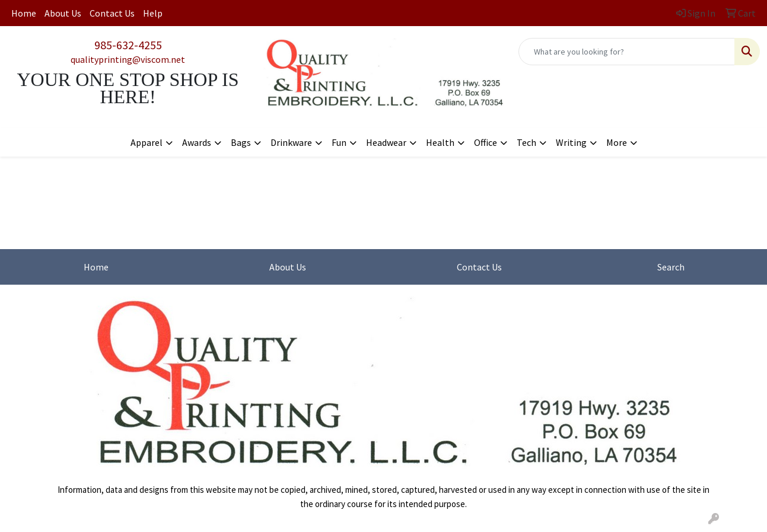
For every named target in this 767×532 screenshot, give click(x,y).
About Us (63, 13)
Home (24, 13)
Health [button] (440, 142)
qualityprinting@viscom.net (128, 59)
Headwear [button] (386, 142)
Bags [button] (241, 142)
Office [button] (486, 142)
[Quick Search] (627, 52)
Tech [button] (526, 142)
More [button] (617, 142)
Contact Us (112, 13)
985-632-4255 (128, 45)
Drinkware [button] (291, 142)
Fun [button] (339, 142)
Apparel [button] (147, 142)
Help (153, 13)
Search (671, 267)
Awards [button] (197, 142)
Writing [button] (571, 142)
